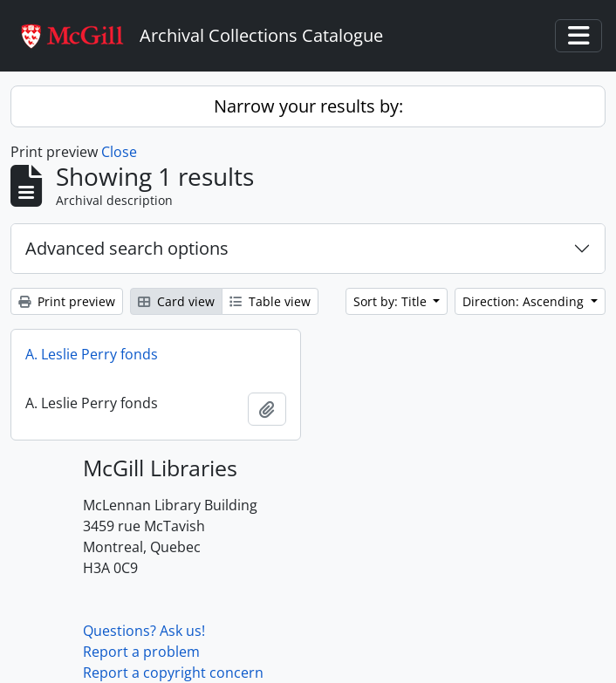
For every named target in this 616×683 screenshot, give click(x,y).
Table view (270, 301)
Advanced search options (127, 248)
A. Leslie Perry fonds (92, 354)
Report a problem (141, 652)
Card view (176, 301)
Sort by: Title (392, 301)
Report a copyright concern (173, 673)
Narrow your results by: (308, 106)
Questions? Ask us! (144, 631)
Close (119, 152)
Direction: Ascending (525, 301)
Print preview (67, 301)
